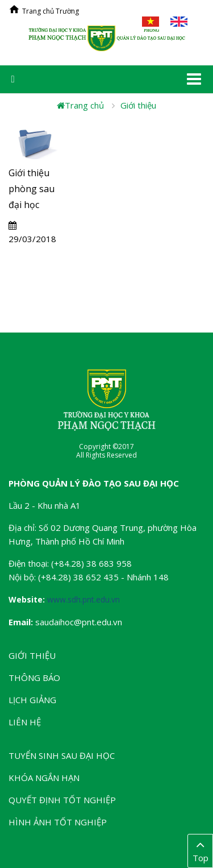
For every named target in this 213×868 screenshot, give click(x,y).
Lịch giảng (32, 700)
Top (200, 850)
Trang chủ (80, 105)
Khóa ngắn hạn (44, 778)
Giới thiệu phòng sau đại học (32, 189)
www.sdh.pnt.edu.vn (83, 599)
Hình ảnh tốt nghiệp (58, 822)
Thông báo (34, 678)
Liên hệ (25, 722)
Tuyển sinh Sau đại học (62, 755)
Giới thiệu (138, 105)
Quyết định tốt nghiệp (62, 800)
